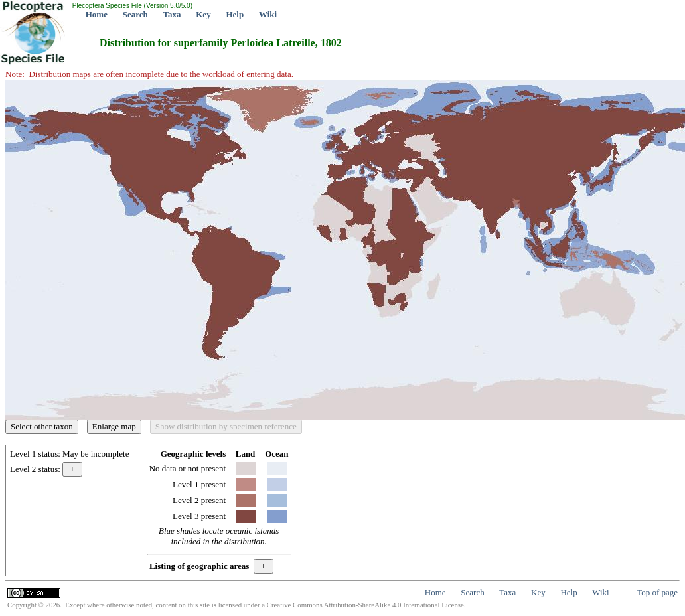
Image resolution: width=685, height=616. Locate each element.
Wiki (268, 14)
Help (235, 14)
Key (203, 14)
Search (135, 14)
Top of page (657, 592)
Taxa (172, 14)
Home (97, 14)
